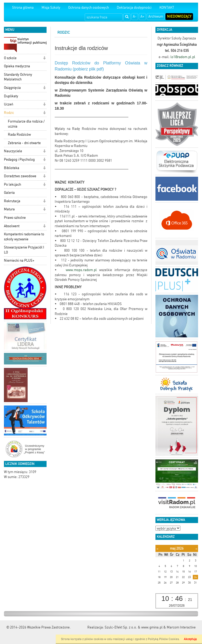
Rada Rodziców (19, 135)
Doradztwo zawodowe (20, 176)
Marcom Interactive (181, 627)
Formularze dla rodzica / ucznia (26, 124)
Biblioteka (12, 168)
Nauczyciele (13, 151)
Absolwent (12, 226)
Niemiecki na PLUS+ (19, 260)
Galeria (9, 193)
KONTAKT (167, 7)
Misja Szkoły (51, 7)
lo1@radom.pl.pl (183, 57)
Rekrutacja (12, 201)
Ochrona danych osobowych (89, 7)
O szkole (10, 58)
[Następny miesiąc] (196, 549)
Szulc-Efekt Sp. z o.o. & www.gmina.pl (134, 627)
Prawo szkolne (15, 218)
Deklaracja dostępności (134, 7)
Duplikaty (11, 96)
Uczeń (9, 104)
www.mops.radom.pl (82, 270)
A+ (142, 16)
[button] (44, 59)
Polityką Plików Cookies (163, 639)
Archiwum (156, 16)
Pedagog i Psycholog (19, 159)
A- (135, 16)
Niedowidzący (179, 16)
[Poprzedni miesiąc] (157, 549)
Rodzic (9, 113)
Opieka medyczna (17, 66)
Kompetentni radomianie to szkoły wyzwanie (24, 237)
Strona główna (23, 7)
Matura (9, 209)
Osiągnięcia (12, 88)
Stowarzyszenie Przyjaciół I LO (24, 250)
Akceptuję (190, 639)
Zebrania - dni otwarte (24, 143)
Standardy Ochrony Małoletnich (18, 77)
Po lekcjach (12, 184)
